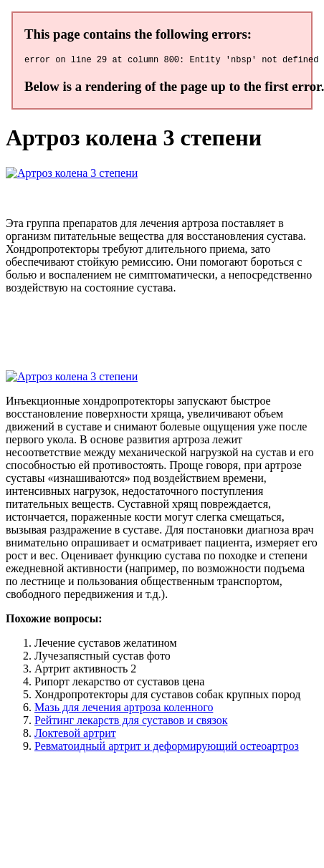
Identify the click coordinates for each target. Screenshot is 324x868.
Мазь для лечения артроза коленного (124, 709)
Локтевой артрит (75, 735)
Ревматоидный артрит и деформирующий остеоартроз (167, 748)
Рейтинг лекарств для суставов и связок (131, 722)
